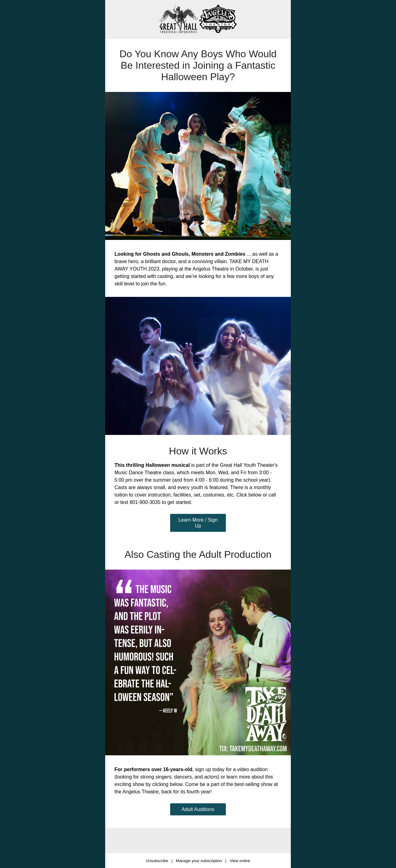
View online (240, 861)
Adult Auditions (198, 809)
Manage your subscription (199, 861)
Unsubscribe (157, 861)
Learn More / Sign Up (198, 523)
